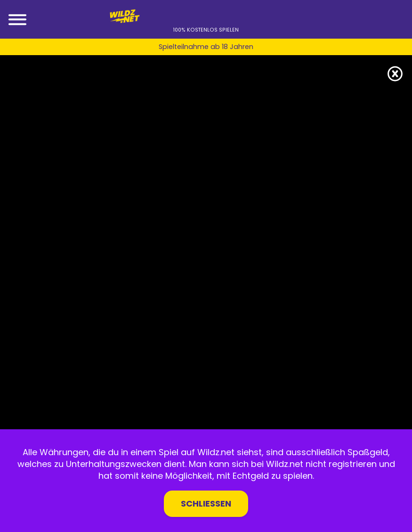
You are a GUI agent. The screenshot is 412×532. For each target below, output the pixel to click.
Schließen (206, 503)
